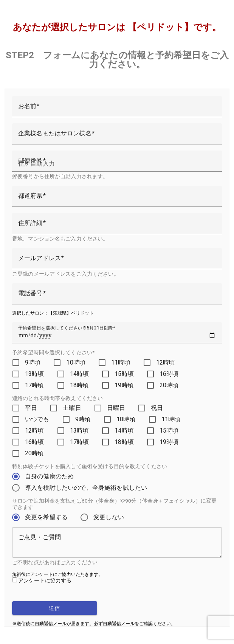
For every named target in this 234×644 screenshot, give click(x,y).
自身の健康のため (49, 476)
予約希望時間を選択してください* (53, 352)
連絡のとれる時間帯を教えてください (57, 398)
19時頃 (124, 385)
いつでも (37, 419)
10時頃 (76, 362)
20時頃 (169, 385)
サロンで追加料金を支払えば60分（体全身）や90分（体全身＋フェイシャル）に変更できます (114, 504)
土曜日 (72, 408)
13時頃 (35, 374)
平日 (31, 408)
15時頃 (124, 374)
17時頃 (35, 385)
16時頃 (169, 374)
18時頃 (80, 385)
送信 (55, 608)
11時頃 (121, 362)
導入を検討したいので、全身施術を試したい (86, 488)
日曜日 (116, 408)
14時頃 (80, 374)
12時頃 (166, 362)
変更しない (109, 517)
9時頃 (33, 362)
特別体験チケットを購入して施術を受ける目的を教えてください (90, 466)
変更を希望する (46, 517)
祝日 (157, 408)
